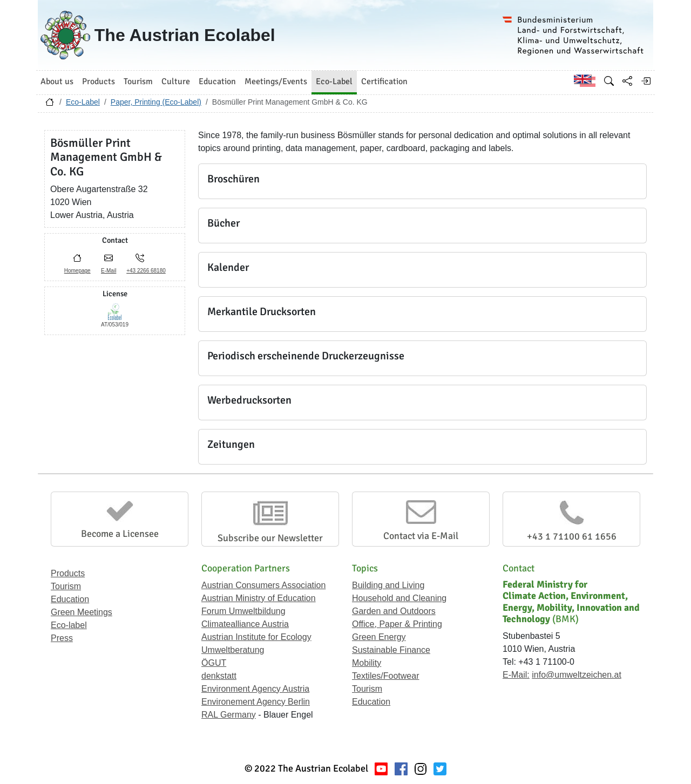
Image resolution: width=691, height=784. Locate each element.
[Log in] (646, 81)
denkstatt (219, 676)
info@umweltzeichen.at (577, 675)
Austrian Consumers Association (263, 585)
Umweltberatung (233, 650)
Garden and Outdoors (394, 611)
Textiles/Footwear (386, 676)
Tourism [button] (138, 81)
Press (62, 638)
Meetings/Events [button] (276, 81)
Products (68, 573)
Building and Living (388, 585)
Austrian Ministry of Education (259, 598)
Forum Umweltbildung (243, 611)
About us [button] (57, 81)
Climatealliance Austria (245, 624)
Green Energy (379, 637)
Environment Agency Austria (255, 689)
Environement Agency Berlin (256, 702)
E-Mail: (516, 675)
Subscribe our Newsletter (270, 538)
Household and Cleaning (399, 598)
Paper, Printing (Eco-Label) (156, 102)
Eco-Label (83, 102)
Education (70, 599)
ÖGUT (214, 663)
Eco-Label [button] (334, 81)
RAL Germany (229, 715)
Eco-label (69, 625)
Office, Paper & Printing (397, 624)
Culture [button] (176, 81)
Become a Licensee (120, 534)
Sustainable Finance (391, 650)
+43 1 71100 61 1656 (572, 536)
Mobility (367, 663)
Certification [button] (384, 81)
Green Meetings (82, 612)
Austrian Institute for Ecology (256, 637)
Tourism (66, 586)
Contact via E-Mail (421, 536)
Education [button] (217, 81)
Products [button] (99, 81)
